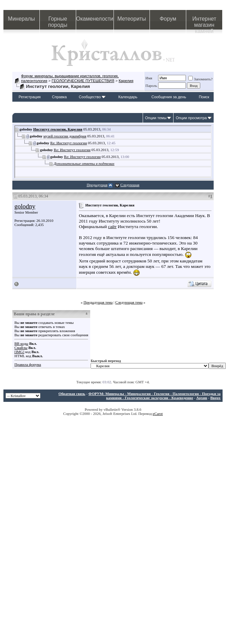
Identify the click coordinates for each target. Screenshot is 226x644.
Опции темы (156, 118)
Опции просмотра (191, 118)
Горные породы (58, 22)
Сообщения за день (169, 97)
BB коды (21, 343)
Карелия (126, 81)
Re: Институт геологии (69, 143)
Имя (149, 78)
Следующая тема (129, 302)
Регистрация (29, 97)
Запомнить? (200, 79)
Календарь (128, 97)
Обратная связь (72, 394)
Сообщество (92, 97)
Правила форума (28, 364)
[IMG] (19, 352)
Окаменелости (95, 19)
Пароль (151, 86)
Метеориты (132, 19)
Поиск (204, 97)
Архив (202, 398)
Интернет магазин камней (204, 23)
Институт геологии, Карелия (58, 129)
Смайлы (21, 348)
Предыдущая (97, 185)
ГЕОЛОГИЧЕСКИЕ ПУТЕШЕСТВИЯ (83, 81)
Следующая (130, 185)
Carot (158, 414)
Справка (60, 97)
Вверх (215, 398)
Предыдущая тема (98, 302)
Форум (168, 19)
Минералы (21, 19)
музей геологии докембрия (65, 136)
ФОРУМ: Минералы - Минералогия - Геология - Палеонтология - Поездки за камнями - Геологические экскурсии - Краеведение (154, 396)
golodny (25, 206)
